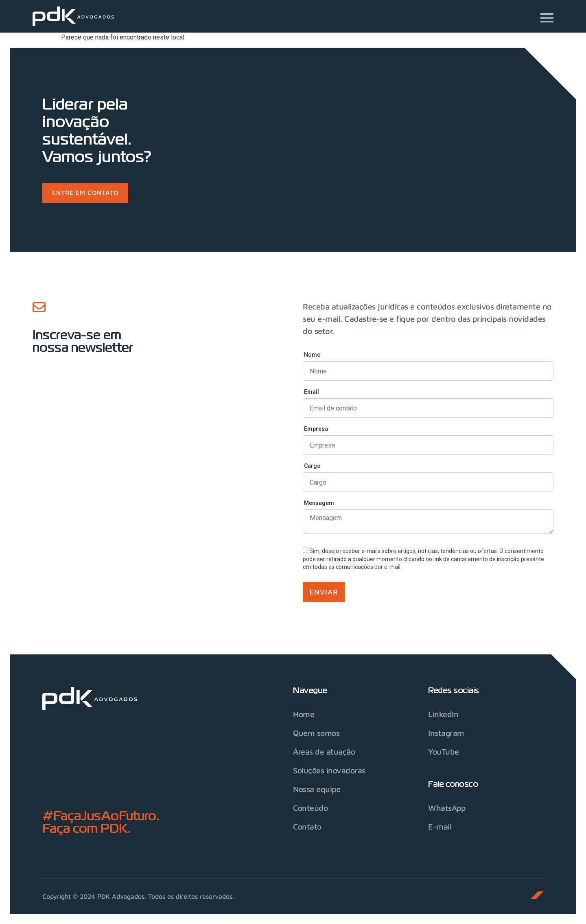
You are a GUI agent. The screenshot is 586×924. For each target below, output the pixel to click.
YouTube (444, 752)
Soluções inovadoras (330, 770)
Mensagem (319, 503)
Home (304, 714)
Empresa (316, 429)
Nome (312, 355)
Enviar (324, 592)
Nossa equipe (317, 789)
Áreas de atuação (324, 752)
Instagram (446, 733)
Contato (308, 826)
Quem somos (317, 733)
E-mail (440, 826)
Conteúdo (311, 808)
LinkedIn (443, 714)
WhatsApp (447, 808)
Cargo (312, 466)
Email (312, 392)
